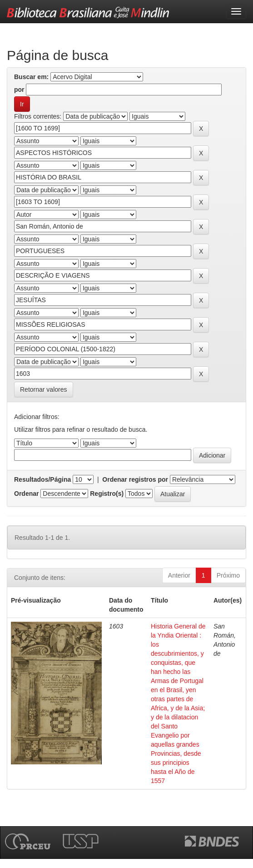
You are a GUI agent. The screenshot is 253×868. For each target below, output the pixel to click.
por (19, 90)
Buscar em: (31, 77)
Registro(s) (107, 494)
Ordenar (26, 494)
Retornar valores (44, 389)
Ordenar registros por (135, 479)
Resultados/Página (42, 479)
